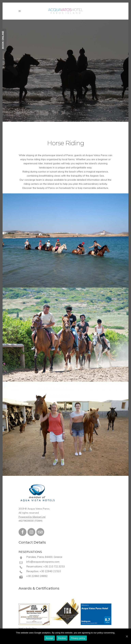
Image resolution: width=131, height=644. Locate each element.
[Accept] (127, 636)
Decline (62, 638)
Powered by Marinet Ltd (32, 517)
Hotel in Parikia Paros (28, 628)
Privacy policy (78, 638)
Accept (49, 638)
